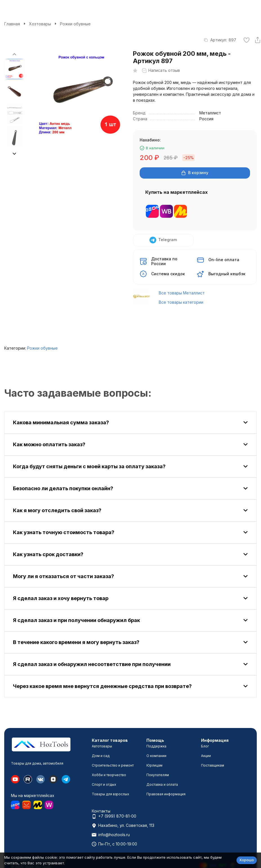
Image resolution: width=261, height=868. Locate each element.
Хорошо (247, 860)
